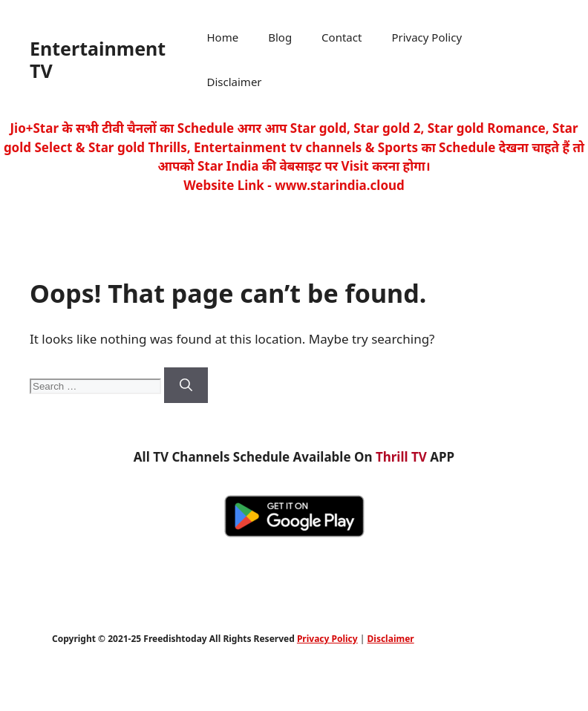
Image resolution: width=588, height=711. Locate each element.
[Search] (186, 385)
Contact (342, 37)
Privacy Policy (427, 37)
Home (223, 37)
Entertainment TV (98, 59)
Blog (280, 37)
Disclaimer (235, 82)
